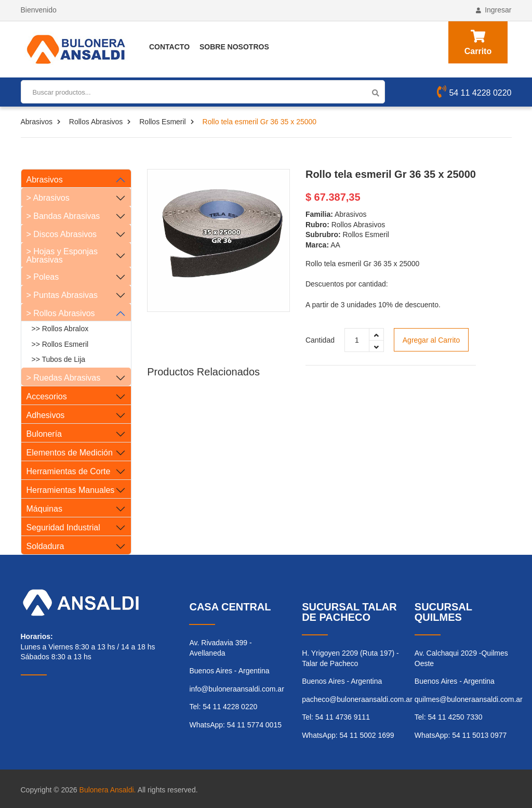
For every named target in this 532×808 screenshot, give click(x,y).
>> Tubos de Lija (59, 359)
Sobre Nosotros (234, 47)
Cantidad (320, 340)
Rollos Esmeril (162, 122)
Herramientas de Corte (69, 471)
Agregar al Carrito (431, 340)
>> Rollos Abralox (60, 329)
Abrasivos (37, 122)
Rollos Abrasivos (96, 122)
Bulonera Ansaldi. (108, 790)
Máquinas (44, 509)
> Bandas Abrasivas (63, 216)
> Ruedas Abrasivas (64, 378)
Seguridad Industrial (63, 527)
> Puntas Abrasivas (62, 295)
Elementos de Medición (70, 453)
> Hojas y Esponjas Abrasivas (62, 256)
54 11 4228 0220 (474, 93)
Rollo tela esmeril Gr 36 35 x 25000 (391, 174)
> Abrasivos (48, 198)
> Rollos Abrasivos (61, 313)
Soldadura (45, 546)
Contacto (169, 47)
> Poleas (43, 277)
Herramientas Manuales (71, 490)
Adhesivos (46, 415)
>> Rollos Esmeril (60, 344)
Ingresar (494, 10)
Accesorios (47, 396)
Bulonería (44, 434)
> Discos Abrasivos (62, 234)
